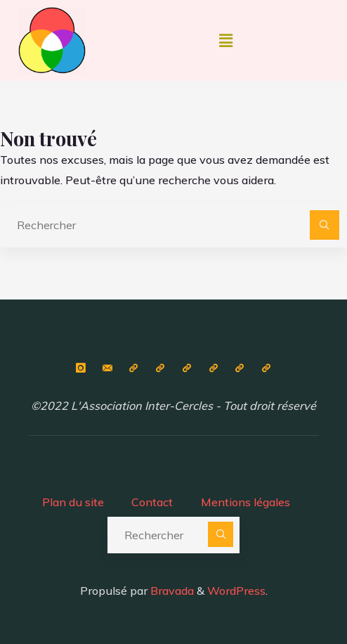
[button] (225, 40)
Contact (152, 502)
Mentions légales (245, 502)
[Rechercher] (325, 225)
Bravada (171, 591)
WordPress (236, 591)
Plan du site (73, 502)
